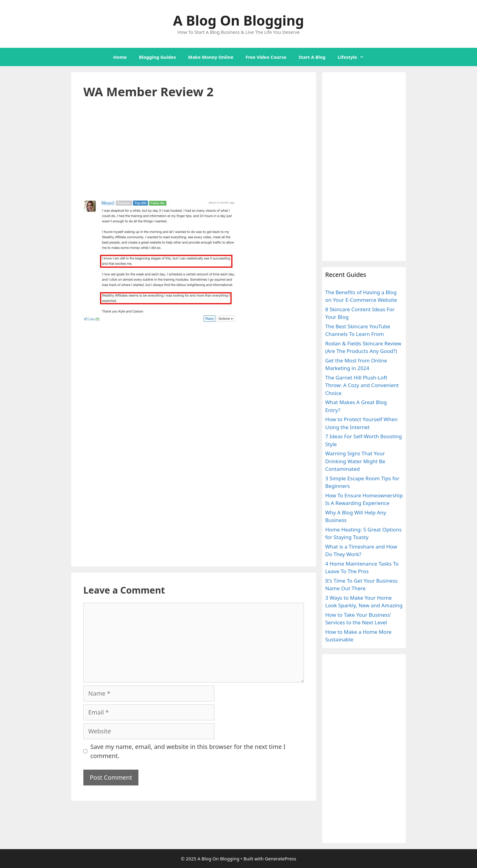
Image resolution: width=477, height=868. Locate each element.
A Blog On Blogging (238, 20)
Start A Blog (312, 57)
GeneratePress (280, 859)
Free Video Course (266, 57)
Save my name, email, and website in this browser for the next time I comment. (188, 751)
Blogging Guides (157, 57)
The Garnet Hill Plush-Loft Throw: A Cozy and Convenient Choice (362, 385)
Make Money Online (211, 57)
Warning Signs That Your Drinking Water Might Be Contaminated (355, 461)
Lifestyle (354, 57)
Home (120, 57)
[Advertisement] (194, 154)
